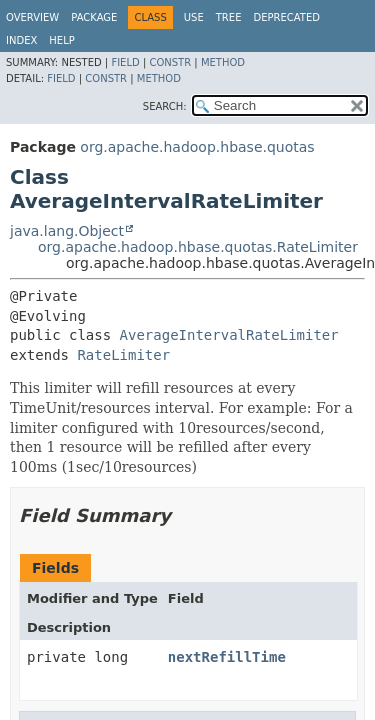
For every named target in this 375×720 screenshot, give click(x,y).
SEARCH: (165, 106)
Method (223, 62)
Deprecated (286, 17)
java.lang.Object (67, 231)
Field (125, 62)
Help (61, 40)
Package (94, 17)
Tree (229, 17)
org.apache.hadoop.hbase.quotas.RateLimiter (198, 247)
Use (194, 17)
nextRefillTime (227, 657)
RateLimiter (123, 355)
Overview (32, 17)
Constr (170, 62)
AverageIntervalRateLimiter (229, 335)
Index (21, 40)
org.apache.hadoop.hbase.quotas (197, 147)
